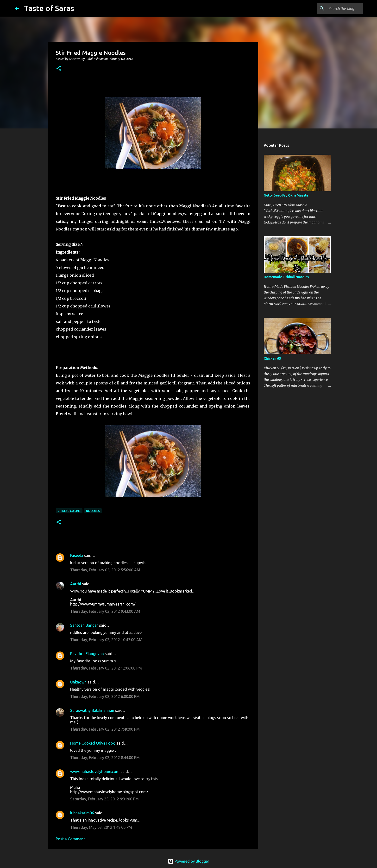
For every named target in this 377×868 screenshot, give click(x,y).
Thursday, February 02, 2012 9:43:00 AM (105, 611)
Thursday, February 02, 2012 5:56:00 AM (105, 570)
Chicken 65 (272, 358)
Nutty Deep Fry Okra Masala (286, 195)
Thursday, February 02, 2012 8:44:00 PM (105, 758)
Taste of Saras (49, 8)
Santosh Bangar (84, 625)
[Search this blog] (338, 8)
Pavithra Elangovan (87, 654)
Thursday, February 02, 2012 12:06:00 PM (106, 668)
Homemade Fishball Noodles (286, 277)
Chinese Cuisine (69, 511)
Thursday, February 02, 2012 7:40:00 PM (105, 729)
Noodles (93, 511)
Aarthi (76, 584)
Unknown (78, 682)
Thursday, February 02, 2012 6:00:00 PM (105, 696)
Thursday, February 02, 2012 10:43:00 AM (106, 640)
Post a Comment (70, 839)
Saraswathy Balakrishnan (92, 710)
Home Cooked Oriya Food (93, 743)
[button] (59, 69)
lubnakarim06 (82, 813)
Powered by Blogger (188, 861)
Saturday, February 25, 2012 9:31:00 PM (104, 799)
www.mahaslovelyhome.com (95, 772)
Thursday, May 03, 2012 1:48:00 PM (101, 827)
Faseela (77, 555)
